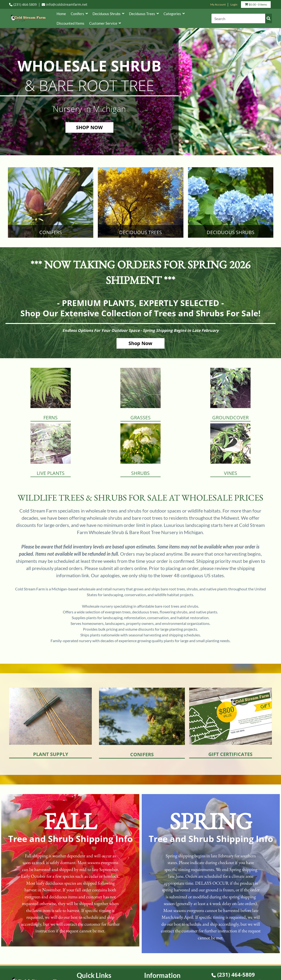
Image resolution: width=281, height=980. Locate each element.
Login (234, 4)
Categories (174, 14)
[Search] (242, 18)
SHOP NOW (89, 127)
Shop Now (140, 343)
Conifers (79, 14)
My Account (218, 4)
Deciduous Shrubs (108, 14)
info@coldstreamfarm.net (64, 4)
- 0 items (256, 5)
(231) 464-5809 (23, 4)
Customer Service (105, 23)
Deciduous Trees (144, 14)
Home (61, 14)
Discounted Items (70, 23)
